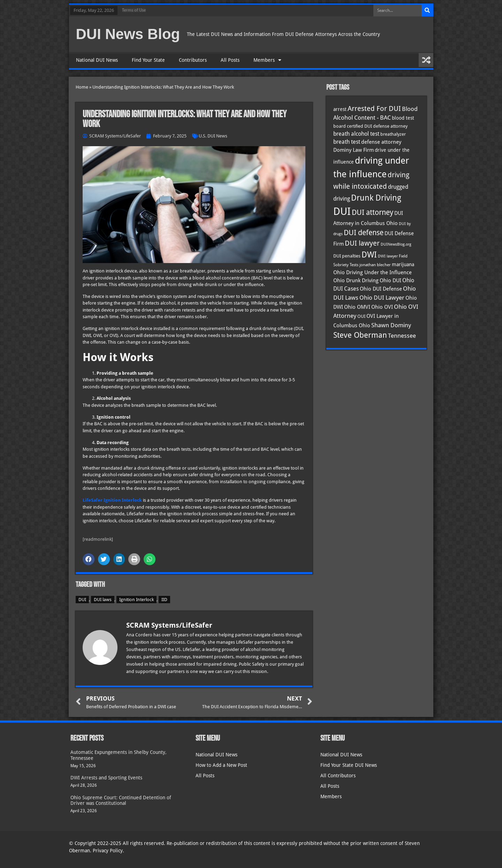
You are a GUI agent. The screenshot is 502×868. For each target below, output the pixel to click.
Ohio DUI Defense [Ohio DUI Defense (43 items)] (381, 289)
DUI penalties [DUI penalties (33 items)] (347, 256)
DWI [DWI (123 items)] (369, 255)
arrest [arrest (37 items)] (340, 109)
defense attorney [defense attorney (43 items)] (381, 142)
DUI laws (103, 600)
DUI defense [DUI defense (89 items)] (364, 233)
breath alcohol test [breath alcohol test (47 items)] (356, 134)
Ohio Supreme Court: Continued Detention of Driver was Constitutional (121, 800)
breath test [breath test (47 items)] (347, 142)
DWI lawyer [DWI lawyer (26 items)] (388, 256)
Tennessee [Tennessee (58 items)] (402, 336)
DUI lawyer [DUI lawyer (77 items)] (362, 243)
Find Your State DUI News (349, 765)
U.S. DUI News (213, 136)
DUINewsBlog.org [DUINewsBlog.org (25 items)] (396, 244)
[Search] (427, 10)
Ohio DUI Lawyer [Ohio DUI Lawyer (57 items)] (382, 298)
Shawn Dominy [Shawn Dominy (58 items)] (391, 325)
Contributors (193, 60)
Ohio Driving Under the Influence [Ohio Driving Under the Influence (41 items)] (372, 272)
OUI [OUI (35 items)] (361, 316)
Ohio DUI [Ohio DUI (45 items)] (390, 280)
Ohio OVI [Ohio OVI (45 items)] (382, 307)
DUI (82, 600)
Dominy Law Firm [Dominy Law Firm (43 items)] (353, 150)
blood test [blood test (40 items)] (403, 118)
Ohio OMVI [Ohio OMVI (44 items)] (357, 307)
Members (267, 60)
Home (82, 87)
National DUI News (97, 60)
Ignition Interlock (136, 600)
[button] (89, 559)
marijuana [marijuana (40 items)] (403, 264)
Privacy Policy (108, 851)
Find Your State (148, 60)
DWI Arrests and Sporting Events (106, 778)
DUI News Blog (128, 34)
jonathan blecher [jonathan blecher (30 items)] (375, 265)
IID (164, 600)
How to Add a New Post (221, 765)
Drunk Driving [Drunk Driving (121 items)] (376, 198)
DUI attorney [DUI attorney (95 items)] (372, 212)
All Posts (230, 60)
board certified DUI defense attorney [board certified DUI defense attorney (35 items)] (370, 126)
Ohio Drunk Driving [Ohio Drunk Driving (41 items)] (356, 280)
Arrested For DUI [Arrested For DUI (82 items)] (374, 108)
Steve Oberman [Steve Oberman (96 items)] (360, 335)
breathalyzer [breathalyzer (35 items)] (393, 134)
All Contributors (338, 776)
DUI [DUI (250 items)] (342, 211)
